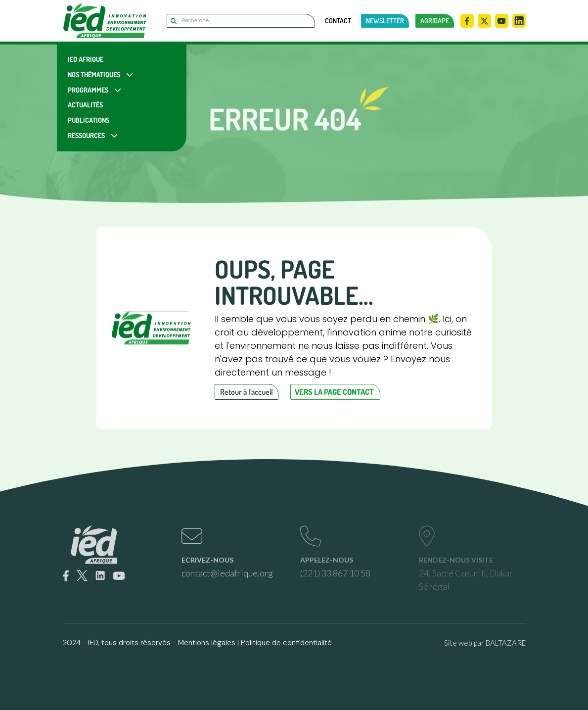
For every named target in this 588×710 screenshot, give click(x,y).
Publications (89, 120)
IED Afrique (86, 59)
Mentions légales (207, 643)
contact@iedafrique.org (227, 573)
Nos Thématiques (94, 74)
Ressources (86, 135)
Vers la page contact (334, 392)
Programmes (88, 90)
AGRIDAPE (435, 21)
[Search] (241, 21)
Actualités (85, 105)
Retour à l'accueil (247, 392)
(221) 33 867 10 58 (335, 573)
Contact (338, 21)
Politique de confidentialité (286, 643)
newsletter (385, 21)
